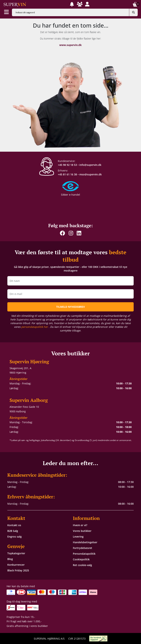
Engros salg (15, 537)
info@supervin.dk (90, 165)
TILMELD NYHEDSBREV (70, 307)
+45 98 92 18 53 (67, 165)
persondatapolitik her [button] (35, 327)
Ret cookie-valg (82, 565)
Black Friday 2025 (18, 570)
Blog (10, 559)
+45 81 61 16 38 (67, 174)
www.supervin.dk (70, 45)
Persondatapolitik (84, 554)
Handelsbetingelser (85, 542)
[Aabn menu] (6, 12)
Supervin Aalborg (29, 400)
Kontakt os (14, 525)
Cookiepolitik (81, 559)
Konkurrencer (16, 565)
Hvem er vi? (80, 525)
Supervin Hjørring (29, 362)
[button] (72, 4)
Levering (78, 537)
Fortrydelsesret (83, 548)
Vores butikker (82, 531)
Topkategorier (16, 553)
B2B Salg (13, 531)
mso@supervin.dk (91, 174)
